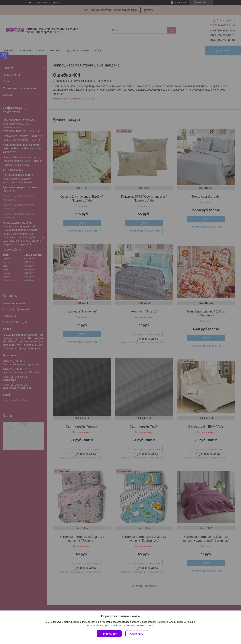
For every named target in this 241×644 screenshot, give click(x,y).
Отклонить (137, 634)
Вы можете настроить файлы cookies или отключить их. (119, 625)
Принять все (109, 634)
